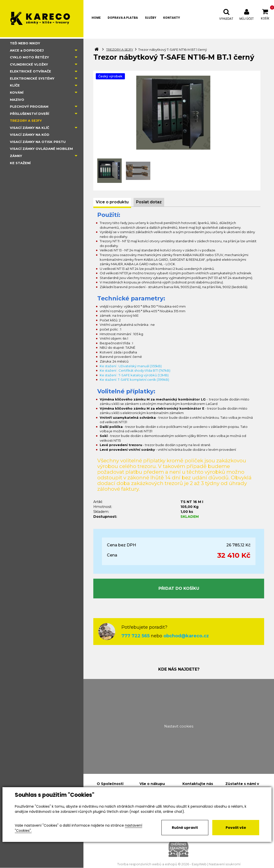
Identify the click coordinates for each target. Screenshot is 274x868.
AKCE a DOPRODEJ (27, 50)
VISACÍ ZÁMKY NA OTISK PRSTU (38, 142)
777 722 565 (136, 636)
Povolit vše (236, 828)
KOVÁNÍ (17, 92)
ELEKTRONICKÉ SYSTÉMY (32, 78)
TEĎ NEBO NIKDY (25, 43)
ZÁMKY (16, 156)
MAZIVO (17, 100)
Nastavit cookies (179, 726)
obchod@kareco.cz (186, 636)
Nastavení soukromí (225, 864)
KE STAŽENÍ (20, 163)
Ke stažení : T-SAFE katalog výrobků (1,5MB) (134, 375)
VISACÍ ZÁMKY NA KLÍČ (29, 128)
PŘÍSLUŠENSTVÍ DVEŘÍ (29, 114)
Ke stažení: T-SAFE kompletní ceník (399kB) (134, 380)
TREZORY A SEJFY (26, 121)
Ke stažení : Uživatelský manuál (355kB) (131, 366)
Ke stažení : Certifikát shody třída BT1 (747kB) (135, 370)
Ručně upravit (185, 828)
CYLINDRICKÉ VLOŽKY (29, 64)
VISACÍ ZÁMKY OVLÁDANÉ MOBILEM (41, 149)
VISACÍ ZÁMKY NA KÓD (30, 135)
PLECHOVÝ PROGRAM (29, 106)
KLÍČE (15, 85)
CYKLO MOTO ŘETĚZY (29, 57)
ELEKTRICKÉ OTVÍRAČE (30, 71)
